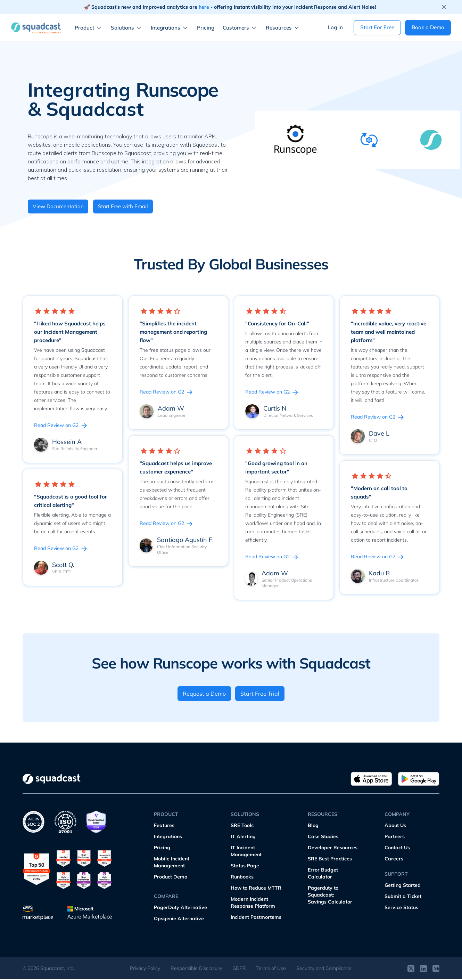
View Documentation (60, 207)
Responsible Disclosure (196, 969)
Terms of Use (271, 969)
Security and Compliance (324, 969)
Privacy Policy (145, 969)
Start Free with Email (130, 207)
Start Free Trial (261, 694)
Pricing (206, 28)
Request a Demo (204, 694)
